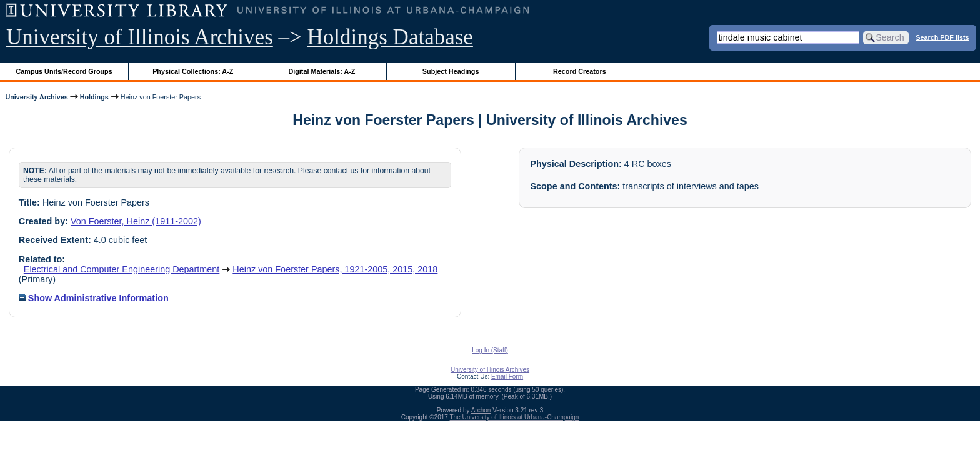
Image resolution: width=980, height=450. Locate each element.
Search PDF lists (942, 37)
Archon (481, 410)
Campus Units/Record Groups (64, 71)
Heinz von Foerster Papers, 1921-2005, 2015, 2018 (335, 269)
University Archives (36, 97)
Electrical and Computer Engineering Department (122, 269)
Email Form (507, 377)
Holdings (94, 97)
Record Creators (580, 71)
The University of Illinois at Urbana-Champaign (515, 417)
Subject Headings (451, 71)
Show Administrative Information (94, 298)
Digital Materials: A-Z (322, 71)
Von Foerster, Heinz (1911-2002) (136, 221)
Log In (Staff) (490, 350)
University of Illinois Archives (140, 37)
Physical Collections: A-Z (193, 71)
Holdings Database (390, 37)
